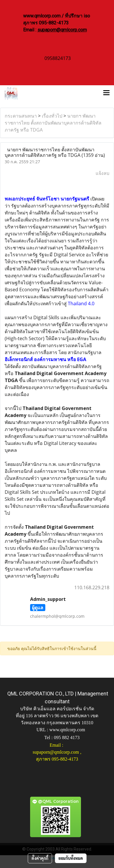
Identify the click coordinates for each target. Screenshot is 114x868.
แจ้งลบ (102, 173)
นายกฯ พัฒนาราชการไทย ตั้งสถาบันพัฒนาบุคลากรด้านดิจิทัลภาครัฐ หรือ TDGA (53, 123)
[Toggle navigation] (106, 93)
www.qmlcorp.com (67, 730)
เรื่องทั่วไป (52, 116)
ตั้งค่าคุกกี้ (40, 858)
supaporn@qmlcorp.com (62, 30)
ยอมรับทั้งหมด (71, 858)
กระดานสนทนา (21, 116)
